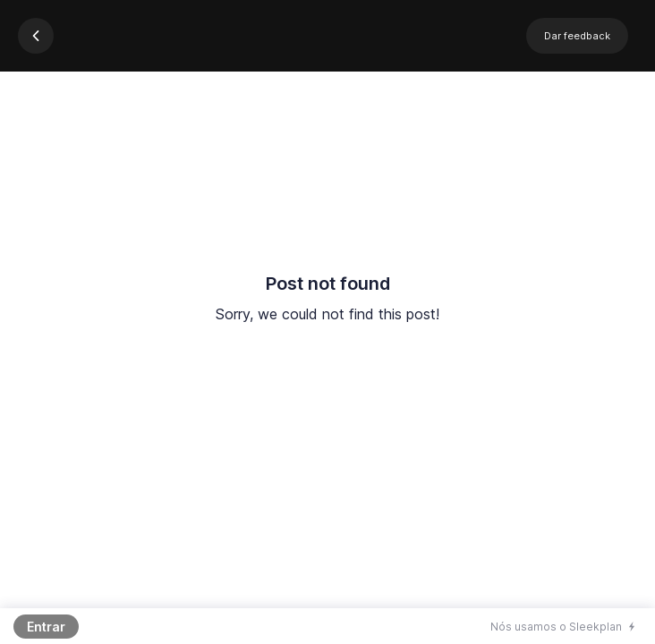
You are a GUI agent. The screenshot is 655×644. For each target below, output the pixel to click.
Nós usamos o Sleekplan (556, 627)
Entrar (46, 627)
